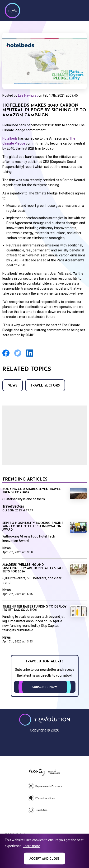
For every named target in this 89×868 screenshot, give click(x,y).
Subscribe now (45, 687)
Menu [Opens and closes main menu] (80, 10)
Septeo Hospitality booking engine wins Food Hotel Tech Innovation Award (33, 527)
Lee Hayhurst (28, 95)
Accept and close (44, 859)
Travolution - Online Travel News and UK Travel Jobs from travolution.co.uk (44, 720)
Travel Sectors (45, 386)
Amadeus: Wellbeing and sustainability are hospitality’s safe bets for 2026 (33, 568)
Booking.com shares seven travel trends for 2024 (32, 491)
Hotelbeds (10, 138)
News (13, 386)
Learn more (31, 846)
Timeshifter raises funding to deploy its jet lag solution (34, 609)
